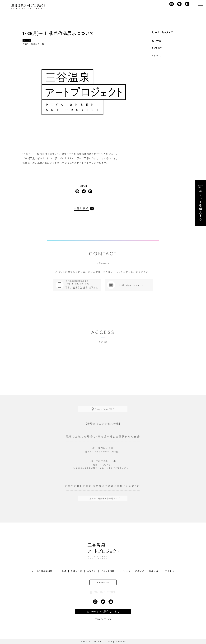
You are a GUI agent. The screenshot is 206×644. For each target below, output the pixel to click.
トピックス (125, 571)
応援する (140, 571)
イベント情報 (108, 571)
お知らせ (91, 571)
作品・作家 (76, 571)
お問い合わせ (103, 582)
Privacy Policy (103, 619)
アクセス (170, 571)
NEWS (157, 41)
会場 (64, 571)
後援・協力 (155, 571)
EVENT (157, 48)
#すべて (157, 55)
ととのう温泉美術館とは (44, 571)
